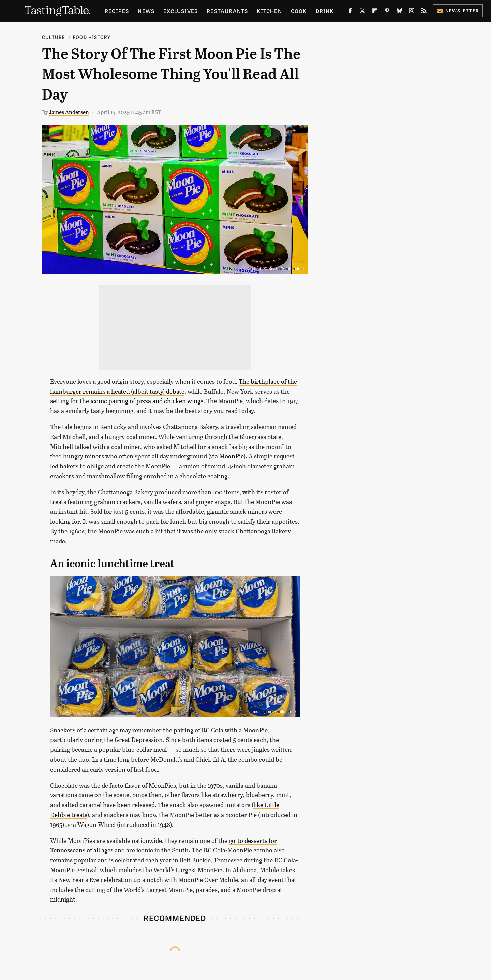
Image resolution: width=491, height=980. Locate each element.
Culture (54, 37)
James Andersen (69, 112)
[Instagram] (412, 12)
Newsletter (458, 10)
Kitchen (269, 11)
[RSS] (424, 12)
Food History (92, 37)
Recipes (117, 11)
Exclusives (181, 11)
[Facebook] (350, 12)
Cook (299, 11)
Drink (325, 11)
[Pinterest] (387, 12)
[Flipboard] (375, 12)
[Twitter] (362, 12)
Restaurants (227, 11)
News (146, 11)
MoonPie (232, 456)
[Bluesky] (399, 12)
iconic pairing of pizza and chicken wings (147, 401)
